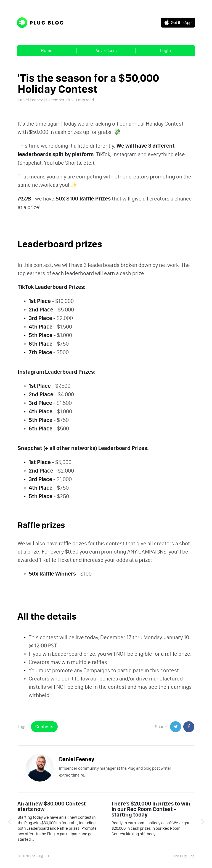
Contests (44, 727)
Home (47, 51)
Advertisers (106, 51)
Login (165, 51)
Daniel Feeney (30, 100)
